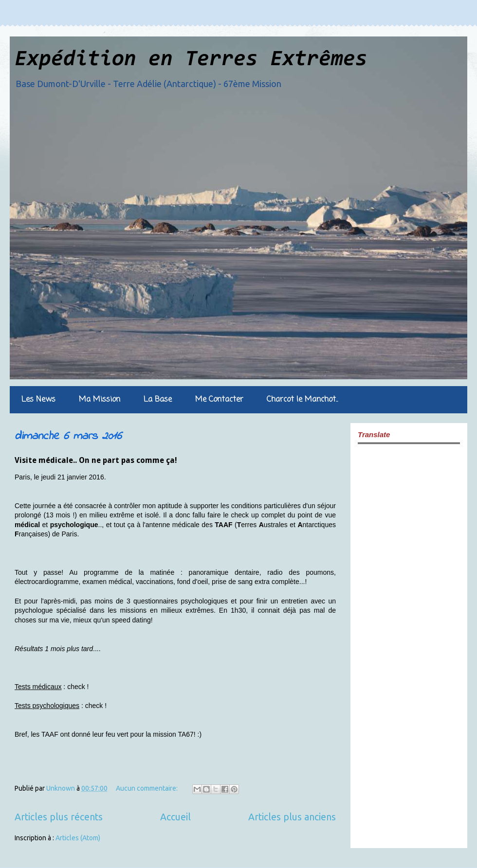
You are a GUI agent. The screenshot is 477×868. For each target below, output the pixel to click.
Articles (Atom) (78, 838)
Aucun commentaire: (147, 788)
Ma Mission (100, 400)
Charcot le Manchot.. (302, 400)
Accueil (175, 817)
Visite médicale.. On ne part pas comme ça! (96, 460)
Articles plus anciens (292, 817)
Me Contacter (219, 400)
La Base (158, 400)
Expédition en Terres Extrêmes (191, 60)
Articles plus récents (59, 817)
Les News (38, 400)
